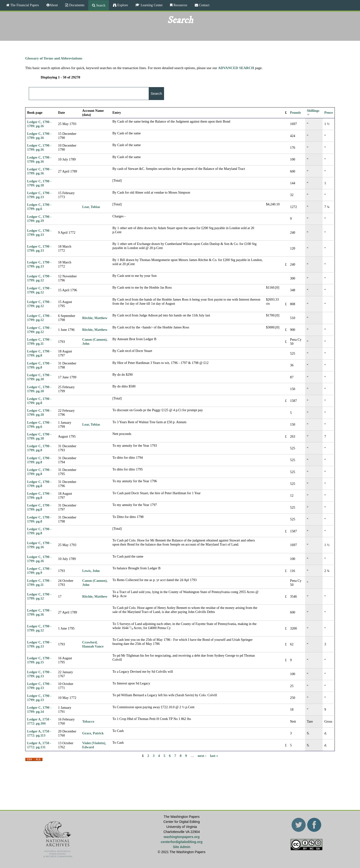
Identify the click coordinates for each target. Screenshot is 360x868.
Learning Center (151, 5)
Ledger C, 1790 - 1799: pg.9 (39, 571)
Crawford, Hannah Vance (93, 644)
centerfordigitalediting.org (182, 842)
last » (214, 755)
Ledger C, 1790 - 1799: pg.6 (39, 207)
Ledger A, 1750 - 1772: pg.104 (39, 721)
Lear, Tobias (91, 207)
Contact (204, 5)
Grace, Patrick (93, 733)
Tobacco (88, 721)
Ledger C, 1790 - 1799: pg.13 (39, 195)
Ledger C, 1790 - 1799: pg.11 (39, 342)
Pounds (295, 113)
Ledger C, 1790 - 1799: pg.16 (39, 124)
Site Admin (182, 847)
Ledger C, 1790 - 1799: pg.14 (39, 710)
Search (100, 5)
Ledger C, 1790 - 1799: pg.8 (39, 353)
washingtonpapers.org (182, 837)
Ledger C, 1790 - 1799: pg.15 (39, 660)
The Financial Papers (24, 5)
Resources (180, 5)
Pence (329, 113)
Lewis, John (91, 571)
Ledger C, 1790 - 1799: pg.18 (39, 183)
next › (202, 755)
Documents (76, 5)
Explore (122, 5)
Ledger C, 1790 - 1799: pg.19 (39, 219)
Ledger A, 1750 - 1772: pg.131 (39, 745)
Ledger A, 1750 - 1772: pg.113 (39, 733)
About (54, 5)
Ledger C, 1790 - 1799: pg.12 (39, 278)
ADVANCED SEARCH (236, 68)
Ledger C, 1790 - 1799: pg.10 (39, 377)
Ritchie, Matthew (95, 318)
